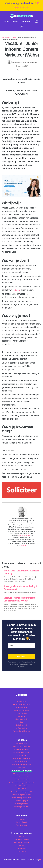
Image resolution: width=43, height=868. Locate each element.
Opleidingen (26, 22)
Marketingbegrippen (21, 761)
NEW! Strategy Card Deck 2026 (20, 3)
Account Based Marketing (22, 731)
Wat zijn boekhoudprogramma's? (21, 792)
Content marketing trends (22, 704)
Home (4, 37)
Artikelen (6, 22)
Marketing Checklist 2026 (22, 758)
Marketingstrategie (21, 719)
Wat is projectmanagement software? (21, 783)
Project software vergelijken (21, 777)
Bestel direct (22, 8)
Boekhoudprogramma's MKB (21, 795)
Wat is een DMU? (22, 755)
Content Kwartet (22, 822)
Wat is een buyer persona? (21, 752)
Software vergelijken (21, 801)
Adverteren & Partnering (21, 839)
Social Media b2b (21, 725)
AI (21, 698)
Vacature (15, 37)
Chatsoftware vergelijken (21, 780)
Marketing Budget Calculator (21, 764)
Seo (21, 722)
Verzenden (21, 656)
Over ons (22, 836)
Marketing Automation (22, 710)
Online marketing (21, 713)
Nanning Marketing (24, 535)
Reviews (16, 22)
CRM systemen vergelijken (21, 774)
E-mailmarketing (21, 743)
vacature (23, 70)
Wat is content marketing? (21, 746)
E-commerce (21, 701)
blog (9, 37)
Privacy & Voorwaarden (21, 842)
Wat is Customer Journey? (21, 749)
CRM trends (21, 716)
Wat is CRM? (21, 789)
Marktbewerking (21, 707)
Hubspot (16, 290)
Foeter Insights (21, 848)
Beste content (21, 851)
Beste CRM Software (21, 786)
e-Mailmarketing (21, 728)
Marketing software (21, 804)
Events (21, 845)
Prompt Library (22, 767)
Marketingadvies (21, 825)
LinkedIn (23, 546)
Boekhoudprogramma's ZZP (22, 798)
